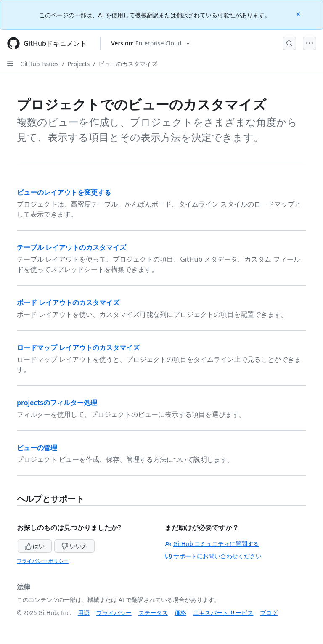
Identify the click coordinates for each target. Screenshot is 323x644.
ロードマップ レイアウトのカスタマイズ (78, 347)
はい (35, 546)
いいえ (74, 546)
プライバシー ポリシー (43, 561)
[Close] (299, 14)
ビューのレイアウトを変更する (64, 192)
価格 (180, 613)
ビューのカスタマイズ (128, 64)
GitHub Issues (40, 64)
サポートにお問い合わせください (213, 556)
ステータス (153, 613)
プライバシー (114, 613)
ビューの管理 (37, 448)
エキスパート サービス (223, 613)
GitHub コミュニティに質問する (212, 544)
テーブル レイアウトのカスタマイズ (71, 247)
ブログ (269, 613)
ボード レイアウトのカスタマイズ (68, 302)
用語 (84, 613)
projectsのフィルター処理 (57, 403)
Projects (79, 64)
